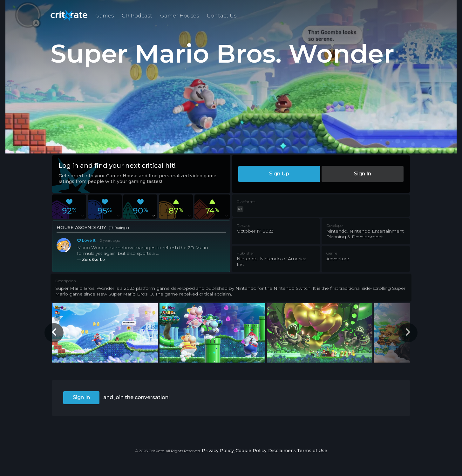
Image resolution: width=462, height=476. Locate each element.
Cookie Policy (251, 451)
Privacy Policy (218, 451)
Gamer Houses (180, 16)
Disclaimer (280, 451)
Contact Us (222, 16)
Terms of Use (312, 451)
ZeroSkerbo (93, 259)
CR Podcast (137, 16)
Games (105, 16)
